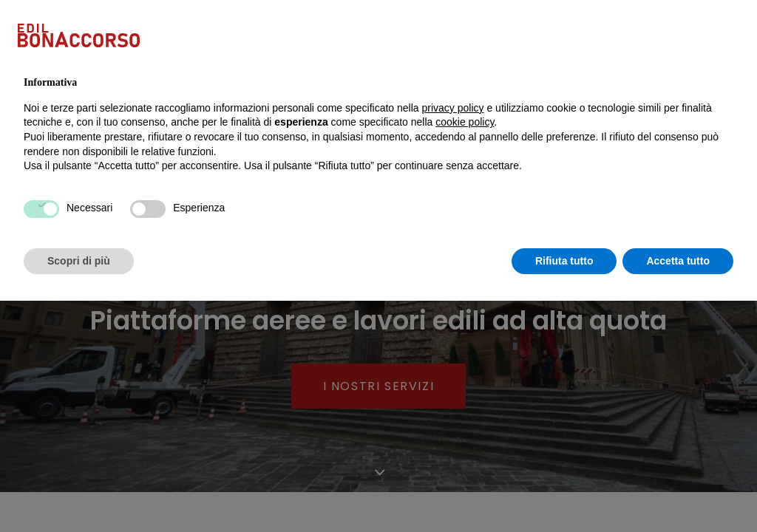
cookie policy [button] (465, 353)
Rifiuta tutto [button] (564, 491)
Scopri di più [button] (79, 491)
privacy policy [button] (453, 338)
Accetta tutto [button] (678, 491)
